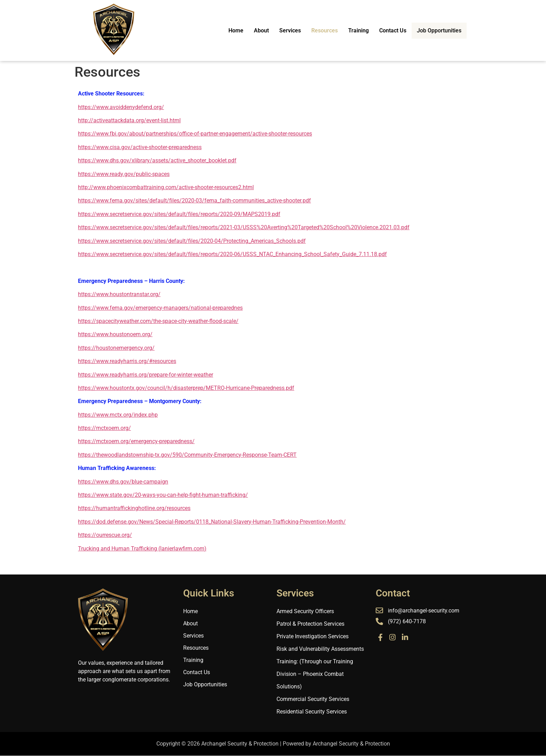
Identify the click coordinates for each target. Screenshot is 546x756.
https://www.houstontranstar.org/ (119, 294)
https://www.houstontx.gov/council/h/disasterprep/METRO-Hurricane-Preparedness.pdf (186, 388)
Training (362, 30)
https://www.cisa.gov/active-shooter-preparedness (140, 147)
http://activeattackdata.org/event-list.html (129, 120)
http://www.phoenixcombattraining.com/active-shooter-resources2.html (166, 187)
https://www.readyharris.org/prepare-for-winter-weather (146, 375)
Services (293, 30)
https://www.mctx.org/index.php (118, 415)
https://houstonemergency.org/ (116, 348)
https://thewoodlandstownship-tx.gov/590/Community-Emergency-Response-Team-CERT (187, 455)
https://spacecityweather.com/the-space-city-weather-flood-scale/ (158, 321)
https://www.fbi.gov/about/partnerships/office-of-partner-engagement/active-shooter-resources (195, 134)
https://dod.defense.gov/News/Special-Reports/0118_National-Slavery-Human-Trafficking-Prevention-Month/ (212, 522)
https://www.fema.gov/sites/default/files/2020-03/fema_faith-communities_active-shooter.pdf (194, 200)
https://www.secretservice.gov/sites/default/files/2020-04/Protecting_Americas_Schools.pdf (192, 241)
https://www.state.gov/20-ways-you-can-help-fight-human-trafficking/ (163, 495)
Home (239, 30)
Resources (328, 30)
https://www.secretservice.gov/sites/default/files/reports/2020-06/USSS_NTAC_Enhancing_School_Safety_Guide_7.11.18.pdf (232, 254)
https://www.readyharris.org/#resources (127, 361)
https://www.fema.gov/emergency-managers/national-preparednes (160, 308)
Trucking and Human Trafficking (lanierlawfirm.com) (142, 549)
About (264, 30)
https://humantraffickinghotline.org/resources (134, 508)
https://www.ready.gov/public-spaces (124, 174)
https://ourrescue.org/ (105, 535)
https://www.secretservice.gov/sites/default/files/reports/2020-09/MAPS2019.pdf (179, 214)
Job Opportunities (441, 30)
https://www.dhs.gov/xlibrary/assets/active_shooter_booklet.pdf (157, 160)
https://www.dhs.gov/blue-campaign (123, 482)
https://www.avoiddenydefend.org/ (121, 107)
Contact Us (396, 30)
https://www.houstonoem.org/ (115, 334)
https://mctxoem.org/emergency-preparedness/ (136, 441)
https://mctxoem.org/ (104, 428)
